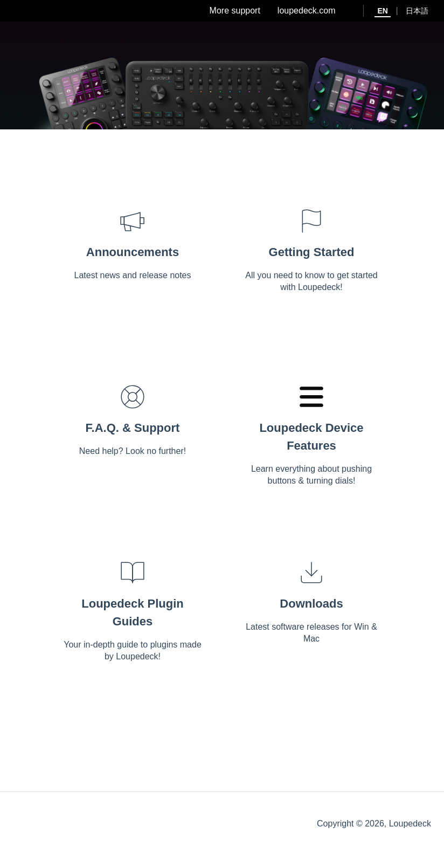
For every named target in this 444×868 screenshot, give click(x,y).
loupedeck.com (307, 11)
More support (235, 11)
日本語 (417, 11)
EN (382, 11)
